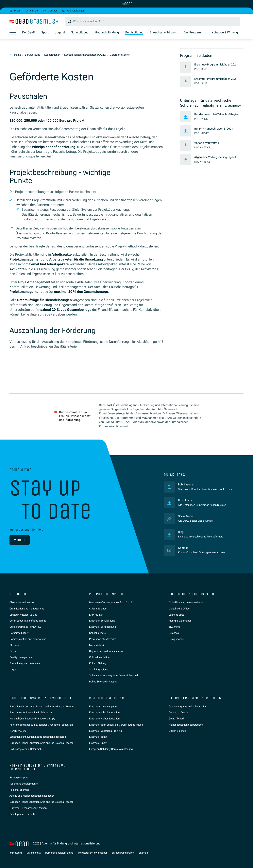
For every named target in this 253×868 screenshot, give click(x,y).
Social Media (187, 516)
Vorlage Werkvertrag (208, 143)
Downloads (186, 500)
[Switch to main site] (126, 4)
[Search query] (152, 22)
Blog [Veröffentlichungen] (181, 532)
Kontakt (183, 548)
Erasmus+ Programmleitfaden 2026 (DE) (217, 65)
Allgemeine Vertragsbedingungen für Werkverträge (216, 157)
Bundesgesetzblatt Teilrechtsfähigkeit (217, 115)
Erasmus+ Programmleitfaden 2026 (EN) (217, 79)
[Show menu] (13, 33)
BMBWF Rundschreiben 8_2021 (215, 129)
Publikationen (202, 484)
